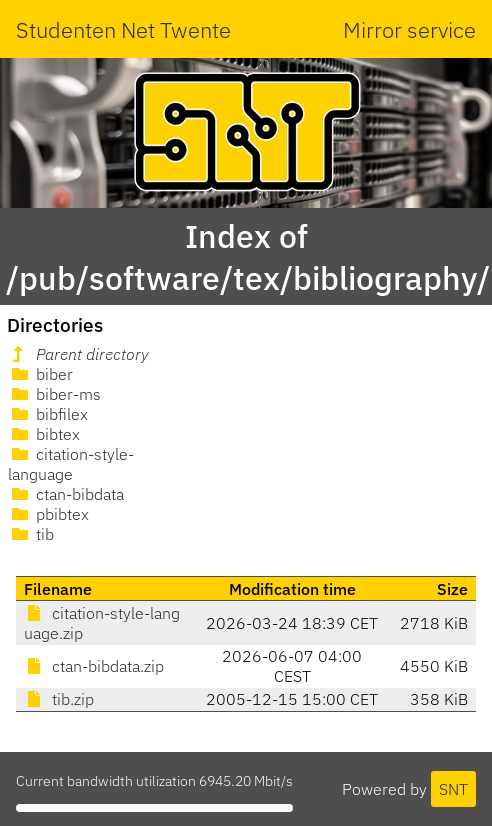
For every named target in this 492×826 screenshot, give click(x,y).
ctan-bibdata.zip (94, 666)
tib (31, 534)
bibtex (44, 434)
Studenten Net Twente (123, 29)
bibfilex (48, 414)
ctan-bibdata (66, 494)
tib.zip (59, 699)
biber (40, 374)
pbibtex (48, 514)
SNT (453, 789)
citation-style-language (71, 464)
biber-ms (54, 394)
